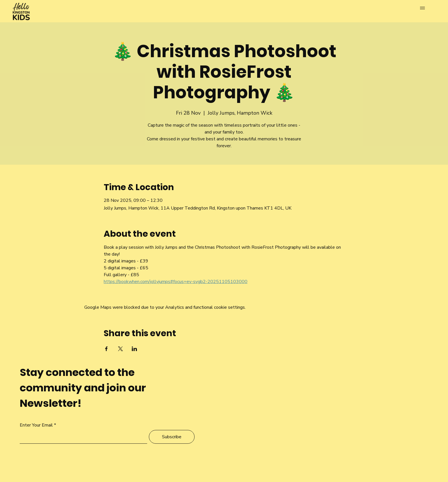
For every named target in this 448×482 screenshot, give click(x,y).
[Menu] (428, 8)
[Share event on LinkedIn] (134, 349)
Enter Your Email (36, 425)
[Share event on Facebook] (106, 349)
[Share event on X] (120, 349)
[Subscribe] (172, 437)
